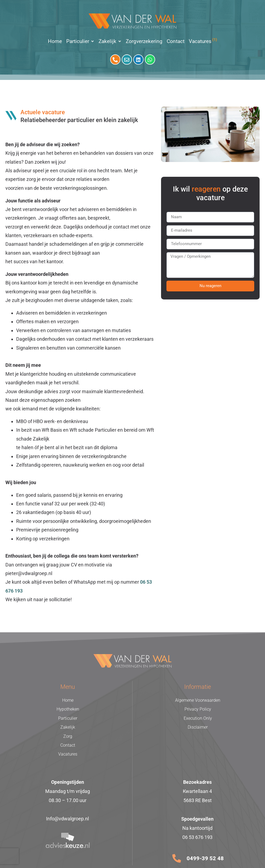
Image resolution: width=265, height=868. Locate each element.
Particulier (68, 718)
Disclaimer (198, 727)
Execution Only (198, 718)
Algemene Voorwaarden (198, 700)
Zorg (68, 736)
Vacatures (68, 754)
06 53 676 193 (197, 837)
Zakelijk (68, 727)
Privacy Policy (198, 709)
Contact (68, 745)
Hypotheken (68, 709)
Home (68, 700)
